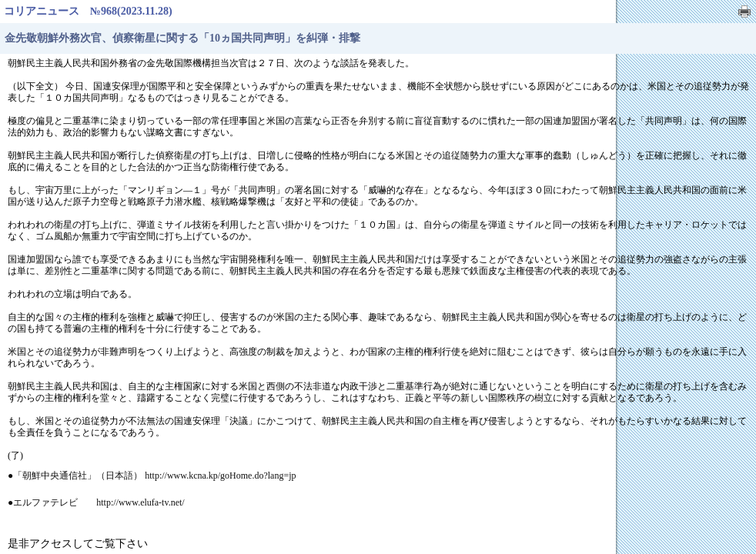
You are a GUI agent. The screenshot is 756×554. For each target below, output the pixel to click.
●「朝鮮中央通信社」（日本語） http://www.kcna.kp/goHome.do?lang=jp (152, 476)
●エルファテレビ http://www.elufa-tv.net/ (96, 502)
